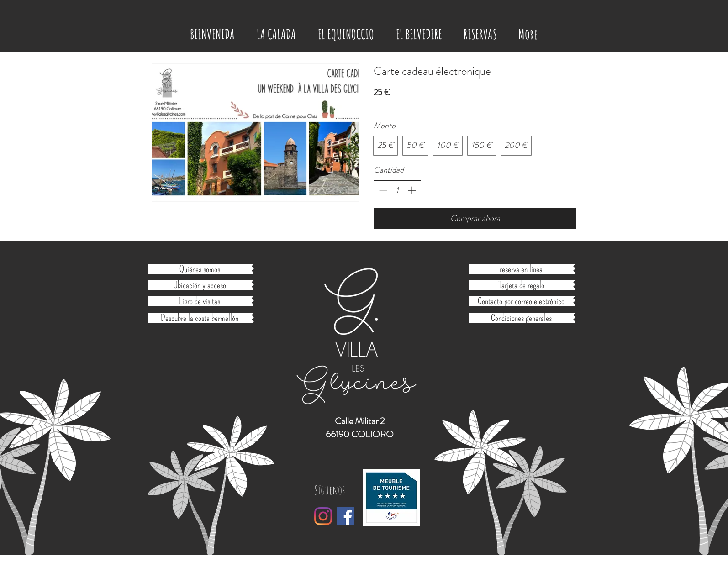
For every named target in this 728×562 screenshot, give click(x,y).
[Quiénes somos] (200, 269)
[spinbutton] (397, 190)
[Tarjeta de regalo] (521, 285)
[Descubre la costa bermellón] (200, 318)
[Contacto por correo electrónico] (521, 301)
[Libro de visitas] (200, 301)
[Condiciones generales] (521, 318)
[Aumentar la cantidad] (412, 190)
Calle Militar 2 (360, 421)
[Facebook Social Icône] (346, 516)
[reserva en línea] (521, 269)
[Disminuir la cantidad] (383, 190)
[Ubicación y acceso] (200, 285)
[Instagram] (323, 516)
